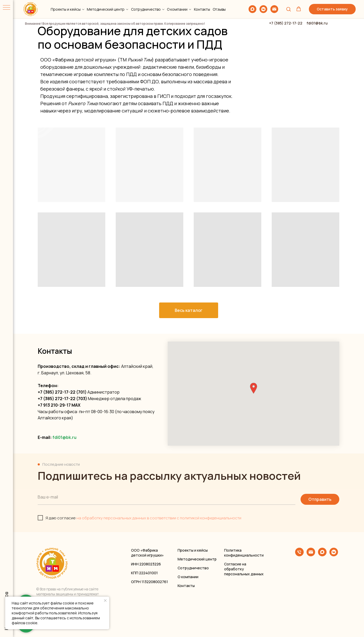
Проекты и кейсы (66, 9)
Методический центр (106, 9)
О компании (177, 9)
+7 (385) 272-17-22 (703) (62, 399)
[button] (288, 9)
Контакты (202, 9)
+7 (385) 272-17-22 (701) (62, 392)
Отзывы (219, 9)
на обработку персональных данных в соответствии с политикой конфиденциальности (159, 518)
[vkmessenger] (263, 9)
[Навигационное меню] (6, 8)
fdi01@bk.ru (64, 437)
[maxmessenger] (252, 9)
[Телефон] (299, 555)
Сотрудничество (146, 9)
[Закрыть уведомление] (105, 601)
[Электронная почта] (274, 9)
